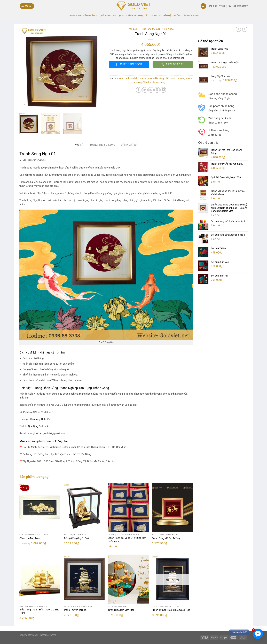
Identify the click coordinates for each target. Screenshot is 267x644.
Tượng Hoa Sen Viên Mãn (121, 610)
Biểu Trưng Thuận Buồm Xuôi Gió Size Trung (39, 611)
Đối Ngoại (169, 29)
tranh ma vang (177, 78)
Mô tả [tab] (79, 145)
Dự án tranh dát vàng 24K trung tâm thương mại (127, 540)
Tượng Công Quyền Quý (76, 538)
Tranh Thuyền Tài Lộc (75, 610)
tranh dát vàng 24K (158, 78)
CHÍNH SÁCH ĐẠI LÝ (136, 16)
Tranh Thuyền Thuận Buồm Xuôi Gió (171, 610)
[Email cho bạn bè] (151, 90)
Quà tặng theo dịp (151, 29)
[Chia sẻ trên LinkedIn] (163, 90)
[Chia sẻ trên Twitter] (145, 90)
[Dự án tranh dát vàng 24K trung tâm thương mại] (128, 508)
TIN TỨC (155, 16)
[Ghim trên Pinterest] (157, 90)
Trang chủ (133, 29)
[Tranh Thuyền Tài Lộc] (84, 579)
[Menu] (27, 6)
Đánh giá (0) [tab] (129, 145)
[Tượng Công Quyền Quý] (84, 508)
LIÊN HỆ (167, 16)
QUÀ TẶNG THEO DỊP (112, 16)
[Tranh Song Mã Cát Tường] (172, 508)
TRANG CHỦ (74, 16)
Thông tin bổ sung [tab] (102, 145)
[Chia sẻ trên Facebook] (139, 90)
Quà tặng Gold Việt (39, 426)
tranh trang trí (161, 82)
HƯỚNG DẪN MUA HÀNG (186, 16)
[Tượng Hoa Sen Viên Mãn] (128, 579)
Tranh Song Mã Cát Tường (166, 538)
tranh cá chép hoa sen (135, 78)
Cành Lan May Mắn (30, 538)
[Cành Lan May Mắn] (40, 508)
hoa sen (119, 78)
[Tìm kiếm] (203, 6)
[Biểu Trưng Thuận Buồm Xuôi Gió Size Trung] (40, 579)
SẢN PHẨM (90, 16)
